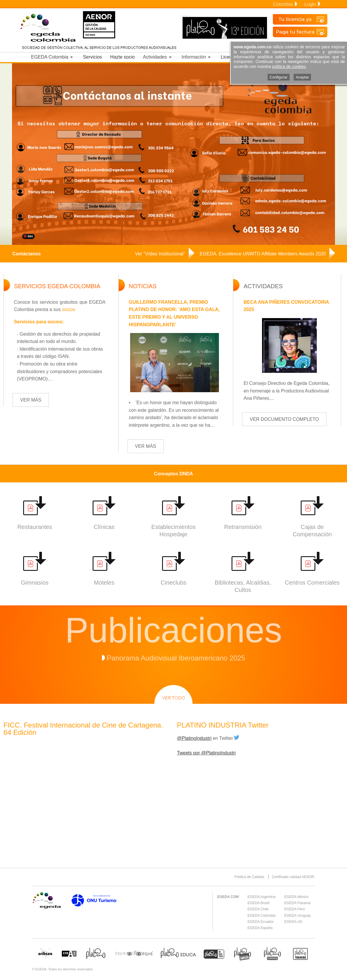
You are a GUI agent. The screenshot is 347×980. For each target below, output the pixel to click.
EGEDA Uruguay (297, 916)
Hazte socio (123, 57)
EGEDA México (296, 897)
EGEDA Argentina (262, 897)
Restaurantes (35, 527)
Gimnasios (35, 583)
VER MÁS (31, 400)
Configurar (279, 77)
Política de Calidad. (250, 877)
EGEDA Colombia (262, 916)
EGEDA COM (228, 897)
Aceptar (302, 77)
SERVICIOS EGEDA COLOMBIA (57, 286)
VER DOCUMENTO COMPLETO (284, 419)
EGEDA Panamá (297, 903)
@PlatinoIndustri (194, 738)
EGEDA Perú (295, 909)
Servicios (92, 57)
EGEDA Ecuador (261, 922)
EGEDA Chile (258, 909)
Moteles (104, 583)
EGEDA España (260, 928)
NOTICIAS (143, 286)
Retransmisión (243, 527)
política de (289, 66)
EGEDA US (293, 922)
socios (68, 309)
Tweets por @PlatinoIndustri (206, 753)
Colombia (285, 4)
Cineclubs (173, 583)
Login (312, 4)
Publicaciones (173, 630)
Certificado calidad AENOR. (294, 877)
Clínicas (104, 527)
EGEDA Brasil (259, 903)
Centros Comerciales (312, 583)
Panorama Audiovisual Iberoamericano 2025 (176, 658)
